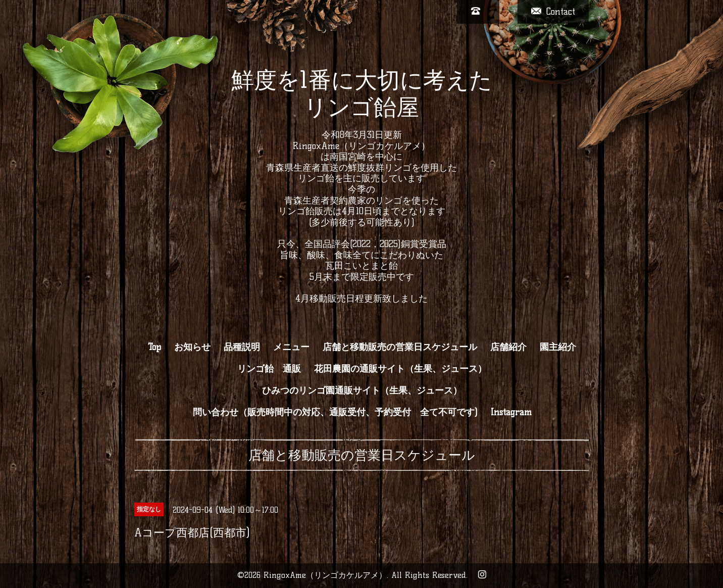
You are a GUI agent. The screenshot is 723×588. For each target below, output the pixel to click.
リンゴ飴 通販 (269, 369)
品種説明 (242, 347)
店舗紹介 (508, 347)
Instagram (511, 412)
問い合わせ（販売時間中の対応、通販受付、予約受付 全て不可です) (335, 412)
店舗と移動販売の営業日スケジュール (400, 347)
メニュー (291, 347)
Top (154, 347)
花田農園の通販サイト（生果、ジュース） (400, 369)
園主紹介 (558, 347)
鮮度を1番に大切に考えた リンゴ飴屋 (362, 93)
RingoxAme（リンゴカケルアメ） (325, 575)
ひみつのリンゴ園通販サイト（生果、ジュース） (362, 390)
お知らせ (192, 347)
